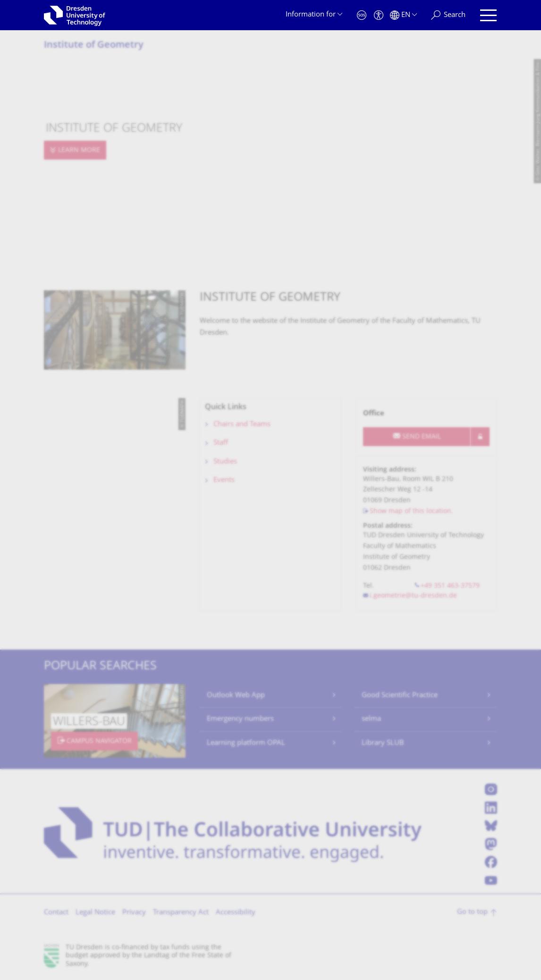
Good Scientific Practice (400, 696)
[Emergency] (362, 15)
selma (371, 719)
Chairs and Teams (242, 425)
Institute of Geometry (94, 46)
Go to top (472, 912)
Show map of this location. (411, 511)
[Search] (448, 15)
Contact (56, 913)
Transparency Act (181, 913)
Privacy (134, 913)
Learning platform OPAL (246, 743)
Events (224, 480)
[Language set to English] (403, 15)
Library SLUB (383, 743)
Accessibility (236, 913)
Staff (221, 443)
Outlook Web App (236, 696)
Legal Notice (95, 913)
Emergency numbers (240, 719)
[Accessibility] (379, 15)
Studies (225, 462)
